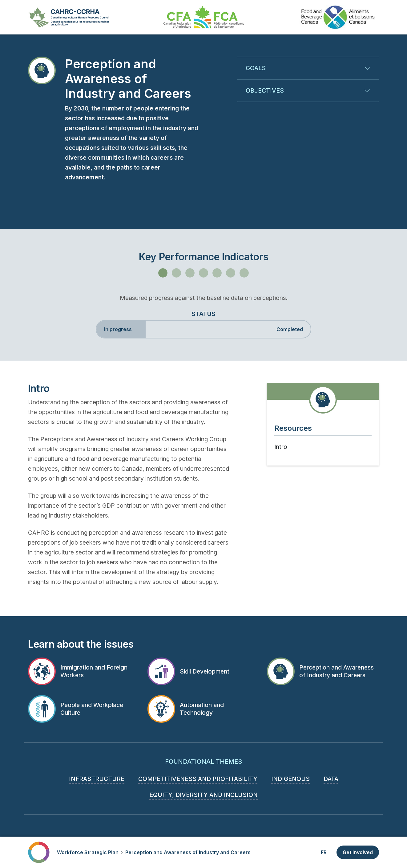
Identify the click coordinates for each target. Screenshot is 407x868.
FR (324, 852)
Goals (256, 68)
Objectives (265, 90)
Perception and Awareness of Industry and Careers (188, 852)
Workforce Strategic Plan (88, 852)
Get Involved (358, 852)
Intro (281, 447)
